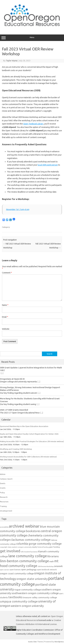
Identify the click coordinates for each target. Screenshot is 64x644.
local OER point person (48, 165)
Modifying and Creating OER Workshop (16, 449)
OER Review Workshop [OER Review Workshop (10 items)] (46, 566)
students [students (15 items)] (4, 598)
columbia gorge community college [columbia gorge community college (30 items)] (39, 544)
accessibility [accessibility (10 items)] (4, 527)
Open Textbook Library (33, 124)
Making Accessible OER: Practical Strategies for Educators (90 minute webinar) (32, 441)
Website (6, 329)
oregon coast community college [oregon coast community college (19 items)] (17, 573)
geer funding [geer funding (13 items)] (54, 547)
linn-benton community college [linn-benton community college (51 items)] (24, 561)
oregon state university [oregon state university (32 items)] (32, 579)
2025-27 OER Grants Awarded (14, 410)
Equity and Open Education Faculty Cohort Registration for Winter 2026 (29, 434)
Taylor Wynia (12, 61)
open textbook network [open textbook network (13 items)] (47, 570)
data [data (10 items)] (10, 547)
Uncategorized (6, 511)
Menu (32, 38)
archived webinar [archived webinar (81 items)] (24, 526)
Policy (2, 493)
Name (5, 305)
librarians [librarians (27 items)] (53, 556)
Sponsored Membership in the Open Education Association (24, 426)
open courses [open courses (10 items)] (5, 570)
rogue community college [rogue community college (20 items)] (28, 590)
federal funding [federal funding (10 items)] (43, 547)
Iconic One (32, 642)
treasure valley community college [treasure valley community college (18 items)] (40, 597)
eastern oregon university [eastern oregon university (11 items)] (22, 547)
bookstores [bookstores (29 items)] (33, 531)
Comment (7, 273)
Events (3, 483)
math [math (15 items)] (52, 561)
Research (4, 497)
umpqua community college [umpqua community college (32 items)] (19, 601)
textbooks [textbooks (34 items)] (15, 597)
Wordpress (59, 642)
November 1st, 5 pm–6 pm (18, 209)
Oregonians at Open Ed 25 (12, 379)
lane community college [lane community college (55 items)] (28, 556)
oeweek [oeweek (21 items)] (58, 566)
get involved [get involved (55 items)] (10, 551)
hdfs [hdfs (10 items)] (22, 552)
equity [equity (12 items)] (35, 547)
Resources (4, 502)
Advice (3, 474)
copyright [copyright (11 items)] (4, 547)
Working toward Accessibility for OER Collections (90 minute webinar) (28, 457)
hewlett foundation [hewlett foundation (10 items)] (31, 552)
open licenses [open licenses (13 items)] (15, 570)
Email (5, 317)
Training (3, 506)
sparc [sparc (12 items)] (61, 593)
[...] (2, 373)
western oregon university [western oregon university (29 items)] (27, 606)
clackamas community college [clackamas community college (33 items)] (30, 540)
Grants (3, 488)
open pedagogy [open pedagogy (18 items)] (29, 569)
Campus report (6, 479)
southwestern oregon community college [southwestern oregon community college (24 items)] (35, 593)
